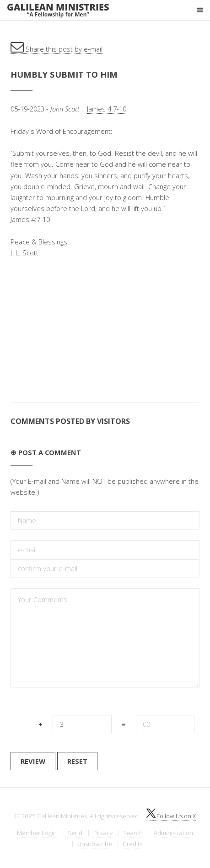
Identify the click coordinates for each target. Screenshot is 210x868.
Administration (173, 833)
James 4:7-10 (107, 109)
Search (133, 833)
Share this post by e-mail (57, 49)
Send (75, 833)
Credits (132, 844)
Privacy (103, 833)
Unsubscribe (95, 844)
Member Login (37, 833)
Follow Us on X (171, 816)
